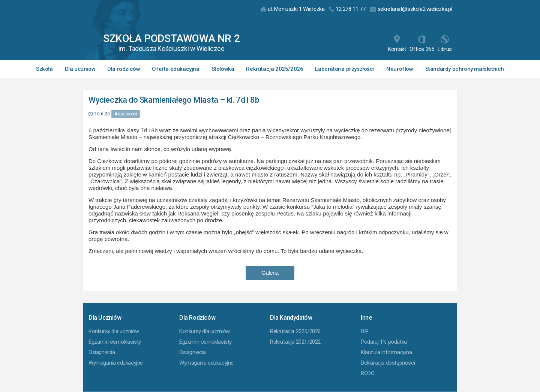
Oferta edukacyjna (175, 69)
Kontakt (397, 44)
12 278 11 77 (347, 9)
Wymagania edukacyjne (116, 363)
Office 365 (422, 44)
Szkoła (44, 69)
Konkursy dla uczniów (114, 331)
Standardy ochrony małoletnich (465, 69)
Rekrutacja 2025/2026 (274, 69)
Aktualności (126, 114)
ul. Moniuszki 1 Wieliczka (292, 9)
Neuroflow (400, 69)
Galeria (270, 273)
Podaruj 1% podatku (384, 342)
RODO (367, 373)
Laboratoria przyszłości (345, 69)
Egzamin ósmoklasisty (115, 342)
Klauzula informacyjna (386, 352)
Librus (445, 44)
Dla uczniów (80, 69)
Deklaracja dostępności (388, 363)
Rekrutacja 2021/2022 (295, 342)
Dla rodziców (124, 69)
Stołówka (223, 69)
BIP (365, 331)
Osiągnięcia (102, 352)
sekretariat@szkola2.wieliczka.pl (411, 9)
